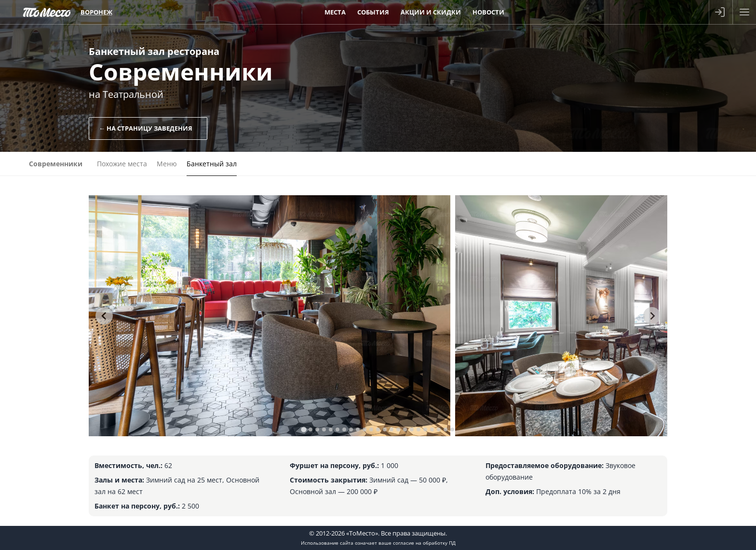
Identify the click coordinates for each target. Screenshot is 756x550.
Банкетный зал (212, 164)
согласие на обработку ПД (424, 543)
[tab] (304, 429)
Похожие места (122, 164)
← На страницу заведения (146, 128)
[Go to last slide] (104, 316)
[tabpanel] (270, 316)
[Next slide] (652, 316)
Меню (167, 164)
